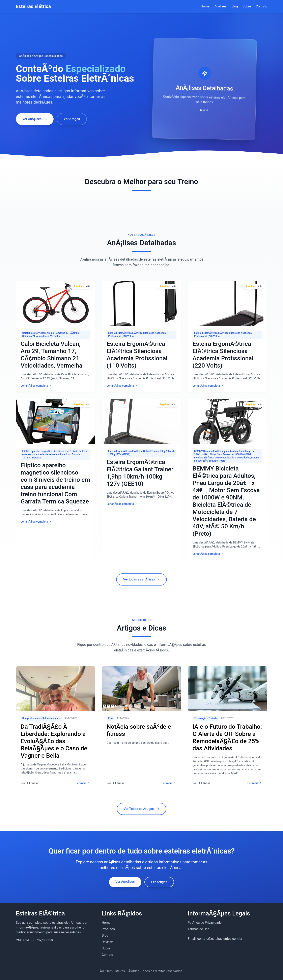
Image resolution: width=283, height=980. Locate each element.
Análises (220, 6)
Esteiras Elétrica (33, 6)
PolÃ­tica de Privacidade (205, 923)
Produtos (108, 929)
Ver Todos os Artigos (142, 809)
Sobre (247, 6)
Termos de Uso (199, 929)
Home (205, 6)
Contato (262, 6)
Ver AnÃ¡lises (125, 882)
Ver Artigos (72, 119)
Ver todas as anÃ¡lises (141, 579)
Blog (235, 6)
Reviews (108, 942)
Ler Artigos (159, 882)
